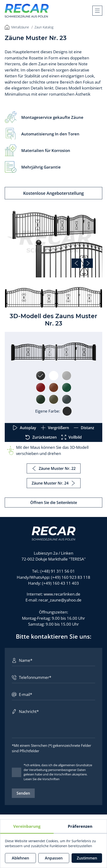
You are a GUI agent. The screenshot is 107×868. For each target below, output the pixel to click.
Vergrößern (55, 428)
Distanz (84, 428)
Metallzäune (17, 27)
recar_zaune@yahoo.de (60, 600)
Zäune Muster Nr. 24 (54, 483)
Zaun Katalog (44, 27)
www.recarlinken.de (62, 594)
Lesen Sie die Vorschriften (42, 779)
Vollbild (72, 437)
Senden (23, 793)
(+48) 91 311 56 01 (58, 571)
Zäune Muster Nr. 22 (54, 468)
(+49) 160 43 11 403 (60, 583)
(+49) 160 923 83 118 (71, 577)
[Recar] (27, 11)
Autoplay (24, 428)
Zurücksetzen (41, 437)
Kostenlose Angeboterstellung (53, 193)
